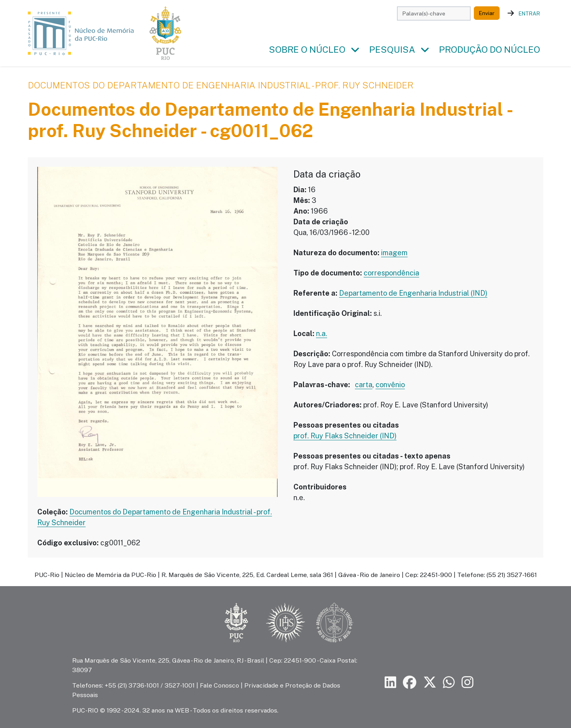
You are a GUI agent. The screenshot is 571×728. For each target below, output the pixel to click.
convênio (390, 385)
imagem (394, 253)
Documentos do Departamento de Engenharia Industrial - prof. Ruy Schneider (221, 85)
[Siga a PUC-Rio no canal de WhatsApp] (449, 683)
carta (364, 385)
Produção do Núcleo (490, 50)
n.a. (322, 333)
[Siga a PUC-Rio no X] (430, 683)
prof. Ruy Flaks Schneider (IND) (345, 436)
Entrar (529, 13)
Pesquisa (392, 50)
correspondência (391, 273)
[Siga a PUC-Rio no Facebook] (410, 683)
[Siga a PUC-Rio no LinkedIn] (391, 683)
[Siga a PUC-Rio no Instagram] (468, 683)
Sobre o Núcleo (307, 50)
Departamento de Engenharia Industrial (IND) (413, 293)
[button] (355, 50)
